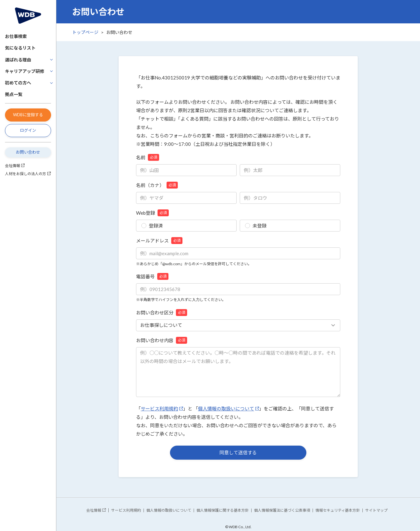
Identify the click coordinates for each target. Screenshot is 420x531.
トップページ (85, 32)
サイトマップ (376, 510)
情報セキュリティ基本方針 (338, 510)
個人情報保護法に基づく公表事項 (282, 510)
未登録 (256, 226)
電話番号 (152, 276)
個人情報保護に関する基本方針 (223, 510)
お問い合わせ (28, 152)
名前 (148, 157)
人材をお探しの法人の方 (26, 174)
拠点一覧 (14, 94)
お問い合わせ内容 (162, 340)
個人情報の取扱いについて (226, 409)
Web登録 (152, 213)
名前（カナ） (157, 185)
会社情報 (12, 166)
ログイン (28, 130)
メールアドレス (159, 241)
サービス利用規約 (159, 409)
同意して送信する (238, 452)
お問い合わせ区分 (162, 313)
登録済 (152, 226)
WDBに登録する (28, 115)
